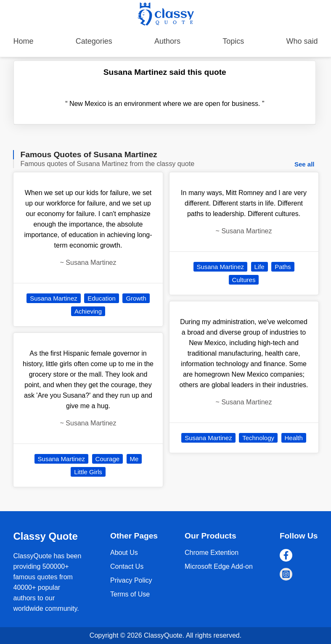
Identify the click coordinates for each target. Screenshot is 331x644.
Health (294, 438)
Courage (108, 459)
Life (260, 267)
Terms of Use (130, 594)
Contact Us (127, 566)
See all (305, 164)
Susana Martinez (54, 298)
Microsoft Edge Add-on (219, 566)
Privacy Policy (131, 580)
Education (102, 298)
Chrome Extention (212, 553)
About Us (124, 553)
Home (23, 41)
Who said (302, 41)
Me (134, 459)
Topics (233, 41)
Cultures (244, 280)
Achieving (88, 311)
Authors (167, 41)
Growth (136, 298)
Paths (283, 267)
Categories (94, 41)
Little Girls (88, 472)
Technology (258, 438)
